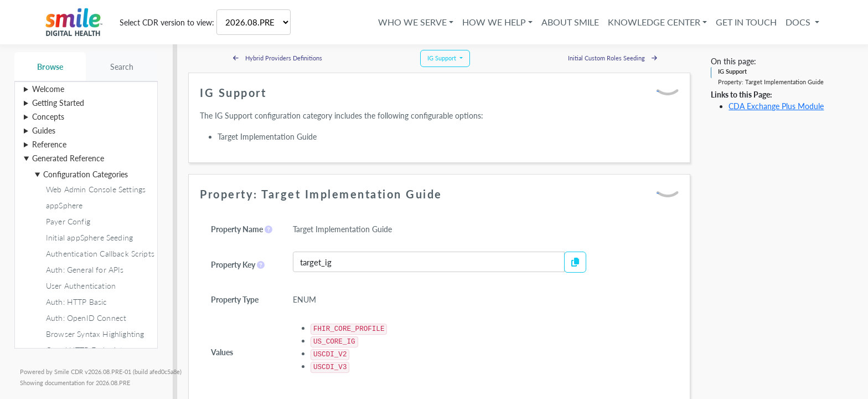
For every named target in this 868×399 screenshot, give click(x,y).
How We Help (494, 22)
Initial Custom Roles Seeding (613, 58)
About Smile (570, 22)
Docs (799, 22)
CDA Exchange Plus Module (776, 106)
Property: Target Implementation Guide (771, 82)
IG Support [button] (443, 58)
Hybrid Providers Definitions (278, 58)
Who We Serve (412, 22)
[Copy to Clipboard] (575, 262)
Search (122, 67)
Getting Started (58, 103)
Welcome (48, 89)
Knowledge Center (654, 22)
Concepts (48, 117)
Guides (44, 131)
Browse (50, 67)
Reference (49, 144)
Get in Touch (746, 22)
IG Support (732, 71)
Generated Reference (68, 158)
